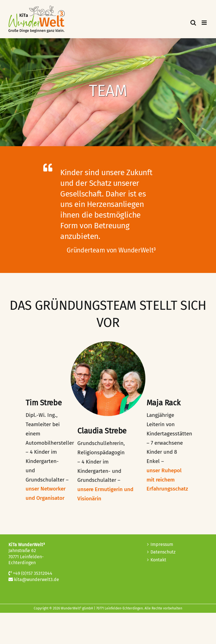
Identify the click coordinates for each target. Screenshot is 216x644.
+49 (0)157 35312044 (33, 573)
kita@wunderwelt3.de (37, 579)
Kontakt (158, 560)
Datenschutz (163, 552)
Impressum (162, 544)
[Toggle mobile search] (193, 23)
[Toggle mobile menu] (205, 23)
